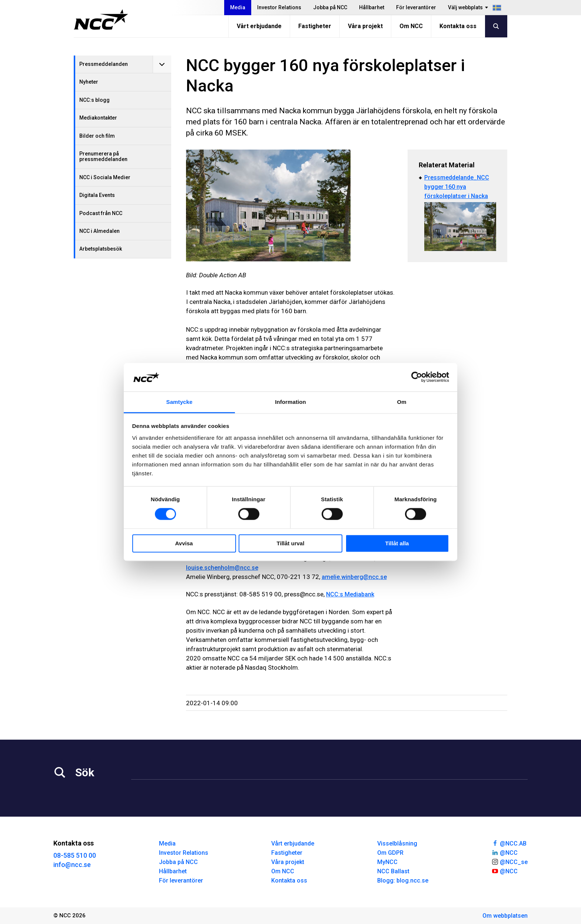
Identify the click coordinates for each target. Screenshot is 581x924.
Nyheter (89, 82)
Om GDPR (390, 853)
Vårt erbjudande (259, 26)
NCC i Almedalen (99, 231)
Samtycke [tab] (180, 402)
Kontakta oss (458, 26)
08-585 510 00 (75, 855)
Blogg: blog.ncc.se (403, 881)
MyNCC (387, 862)
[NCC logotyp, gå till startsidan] (101, 20)
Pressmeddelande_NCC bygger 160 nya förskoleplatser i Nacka (457, 187)
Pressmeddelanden (104, 64)
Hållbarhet (372, 7)
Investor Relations (279, 7)
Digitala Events (97, 195)
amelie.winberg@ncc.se (354, 577)
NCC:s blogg (94, 100)
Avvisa (184, 543)
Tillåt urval (291, 543)
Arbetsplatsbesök (101, 249)
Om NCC (411, 26)
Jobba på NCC (330, 7)
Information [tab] (290, 402)
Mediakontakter (98, 118)
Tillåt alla (397, 543)
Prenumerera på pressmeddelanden (103, 156)
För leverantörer (416, 7)
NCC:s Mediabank (350, 594)
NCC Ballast (393, 871)
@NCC (504, 852)
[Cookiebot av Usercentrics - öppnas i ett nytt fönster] (417, 377)
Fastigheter (315, 26)
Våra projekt (365, 26)
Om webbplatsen (505, 916)
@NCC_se (509, 861)
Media (238, 7)
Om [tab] (401, 402)
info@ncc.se (72, 865)
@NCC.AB (509, 843)
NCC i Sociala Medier (105, 177)
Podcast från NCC (101, 213)
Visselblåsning (397, 843)
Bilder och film (97, 136)
